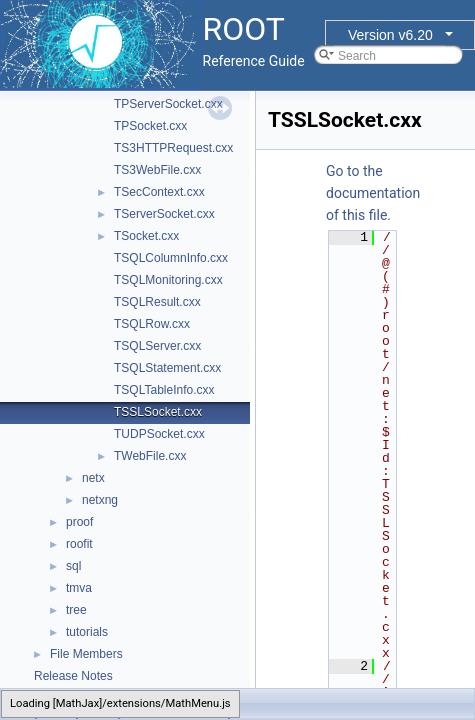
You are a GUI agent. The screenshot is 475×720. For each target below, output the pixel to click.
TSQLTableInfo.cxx (164, 390)
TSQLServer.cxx (157, 346)
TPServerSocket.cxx (168, 104)
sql (73, 566)
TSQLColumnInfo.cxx (171, 258)
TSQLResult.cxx (157, 302)
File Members (86, 654)
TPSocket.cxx (150, 126)
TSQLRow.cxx (152, 324)
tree (76, 610)
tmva (79, 588)
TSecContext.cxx (159, 192)
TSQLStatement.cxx (167, 368)
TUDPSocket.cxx (159, 434)
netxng (100, 500)
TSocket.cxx (146, 236)
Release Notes (73, 676)
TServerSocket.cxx (164, 214)
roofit (79, 544)
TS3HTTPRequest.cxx (173, 148)
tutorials (87, 632)
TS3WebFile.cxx (157, 170)
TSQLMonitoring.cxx (168, 280)
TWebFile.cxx (150, 456)
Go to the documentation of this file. (373, 193)
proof (79, 522)
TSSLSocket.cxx (158, 412)
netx (93, 478)
